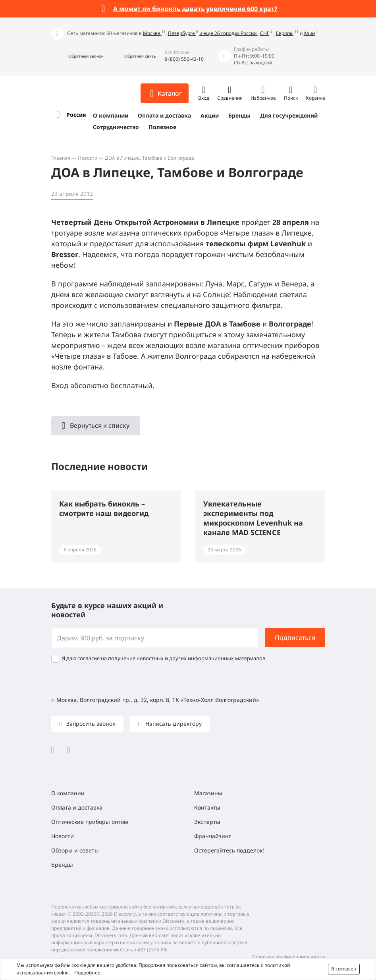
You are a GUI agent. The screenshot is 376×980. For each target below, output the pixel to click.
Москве (152, 33)
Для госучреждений (289, 115)
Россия (76, 115)
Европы (285, 33)
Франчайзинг (213, 836)
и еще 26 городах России (228, 33)
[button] (77, 56)
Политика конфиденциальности (289, 957)
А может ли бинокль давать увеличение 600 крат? (195, 9)
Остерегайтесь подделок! (229, 850)
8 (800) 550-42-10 (184, 59)
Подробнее (87, 973)
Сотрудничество (116, 127)
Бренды (239, 115)
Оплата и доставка (164, 115)
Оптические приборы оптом (90, 822)
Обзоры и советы (75, 850)
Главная (61, 158)
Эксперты (207, 822)
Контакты (207, 807)
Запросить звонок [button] (90, 724)
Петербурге (182, 33)
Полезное (162, 127)
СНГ (265, 33)
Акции (210, 115)
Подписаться (295, 638)
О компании (111, 115)
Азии (309, 33)
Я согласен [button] (344, 969)
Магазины (208, 793)
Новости (88, 158)
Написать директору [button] (173, 724)
